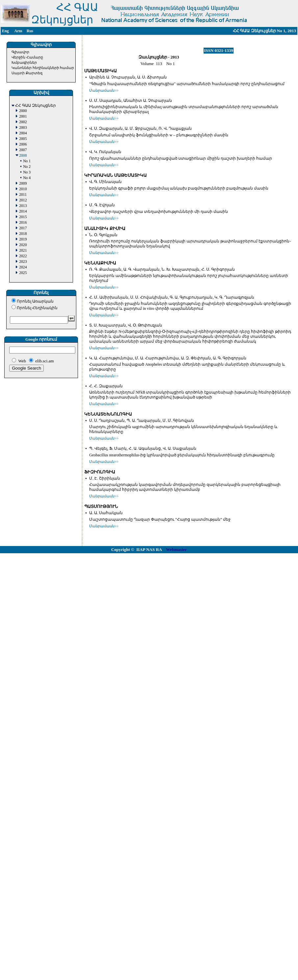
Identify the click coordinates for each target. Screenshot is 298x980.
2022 (23, 256)
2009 (23, 183)
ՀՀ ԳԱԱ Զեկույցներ (36, 106)
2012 (23, 200)
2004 (23, 133)
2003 (23, 128)
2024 (23, 267)
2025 (23, 273)
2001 (23, 116)
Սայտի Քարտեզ (27, 73)
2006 (23, 144)
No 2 (27, 167)
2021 (23, 251)
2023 (23, 262)
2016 (23, 223)
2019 (23, 239)
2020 (23, 245)
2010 (23, 189)
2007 (23, 150)
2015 (23, 217)
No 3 (27, 172)
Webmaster (177, 549)
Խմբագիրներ (24, 62)
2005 (23, 139)
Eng (5, 31)
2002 (23, 122)
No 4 (27, 178)
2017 (23, 228)
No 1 (27, 161)
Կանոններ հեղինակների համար (43, 68)
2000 (23, 111)
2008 (23, 156)
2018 (23, 234)
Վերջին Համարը (27, 57)
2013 (23, 206)
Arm (18, 31)
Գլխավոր (20, 52)
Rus (30, 31)
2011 (23, 195)
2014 (23, 211)
